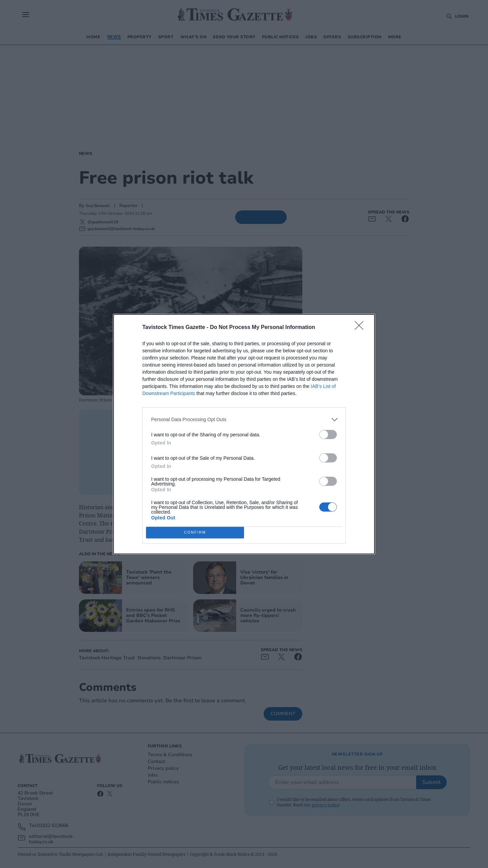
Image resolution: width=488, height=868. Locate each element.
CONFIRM (195, 532)
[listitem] (244, 420)
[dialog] (244, 434)
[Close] (361, 328)
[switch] (328, 435)
